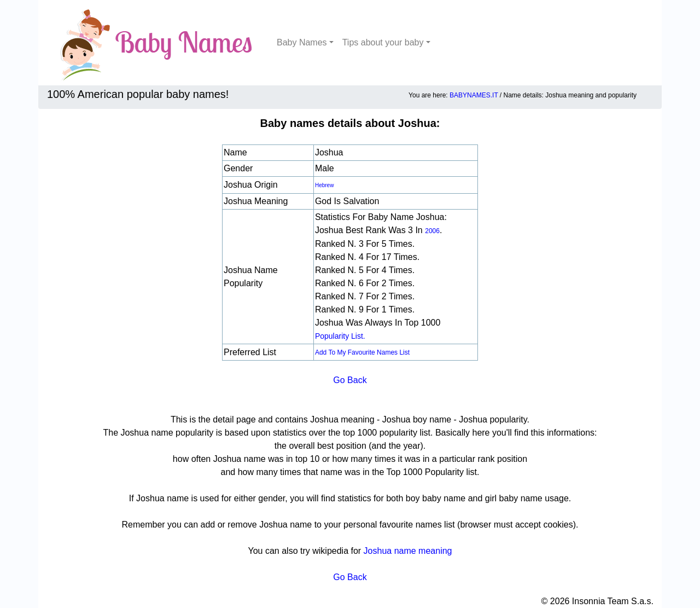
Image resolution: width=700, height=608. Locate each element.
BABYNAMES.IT (474, 95)
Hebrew (324, 185)
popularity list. (340, 336)
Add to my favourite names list (362, 352)
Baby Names (302, 42)
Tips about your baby (383, 42)
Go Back (350, 380)
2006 (432, 231)
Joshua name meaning (408, 551)
